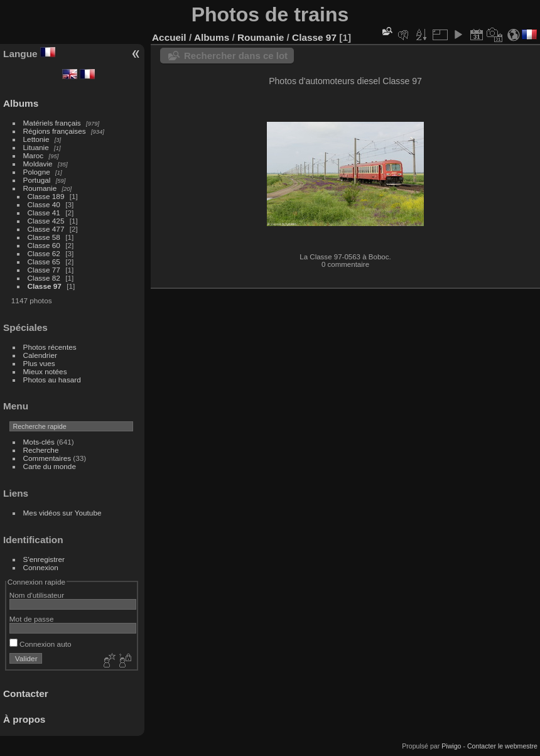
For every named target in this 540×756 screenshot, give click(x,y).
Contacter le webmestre (502, 746)
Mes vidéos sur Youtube (62, 513)
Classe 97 (45, 286)
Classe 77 (44, 270)
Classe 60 (44, 245)
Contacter (26, 694)
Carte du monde (50, 466)
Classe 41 (44, 213)
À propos (24, 719)
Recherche (41, 450)
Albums (21, 103)
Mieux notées (45, 371)
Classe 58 (44, 237)
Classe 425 (46, 221)
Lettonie (36, 139)
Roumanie (40, 188)
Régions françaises (55, 131)
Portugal (37, 180)
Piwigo (451, 746)
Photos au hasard (52, 380)
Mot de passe (32, 619)
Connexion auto (40, 644)
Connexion (41, 567)
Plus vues (39, 363)
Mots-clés (39, 442)
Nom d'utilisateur (37, 595)
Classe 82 (44, 278)
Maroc (34, 155)
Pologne (37, 172)
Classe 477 (46, 229)
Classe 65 (44, 262)
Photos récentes (50, 347)
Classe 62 (44, 253)
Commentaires (47, 458)
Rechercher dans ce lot (236, 56)
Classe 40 (44, 204)
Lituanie (36, 147)
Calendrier (40, 355)
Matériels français (52, 123)
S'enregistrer (44, 559)
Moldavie (38, 164)
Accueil (169, 37)
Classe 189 (46, 196)
